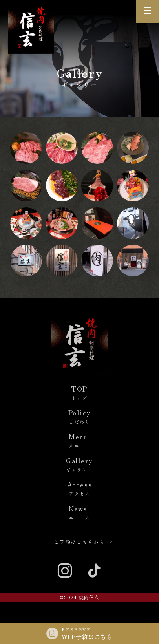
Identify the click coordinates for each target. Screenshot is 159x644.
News (79, 513)
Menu (79, 441)
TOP (79, 393)
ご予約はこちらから (79, 542)
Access (80, 489)
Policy (80, 417)
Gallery (79, 465)
